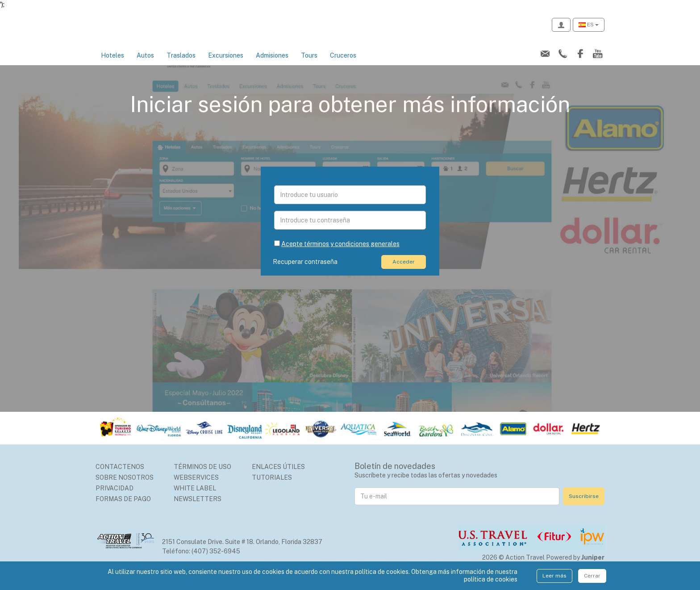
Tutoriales (272, 487)
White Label (195, 498)
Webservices (196, 487)
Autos (145, 65)
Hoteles (112, 65)
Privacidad (115, 498)
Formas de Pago (123, 509)
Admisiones (272, 65)
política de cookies (491, 579)
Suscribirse (584, 506)
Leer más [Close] (554, 576)
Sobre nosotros (125, 487)
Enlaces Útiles (278, 477)
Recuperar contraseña (306, 272)
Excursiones (226, 65)
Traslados (181, 65)
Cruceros (343, 65)
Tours (309, 65)
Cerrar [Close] (592, 576)
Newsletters (198, 509)
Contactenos (120, 477)
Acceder (404, 271)
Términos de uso (202, 477)
